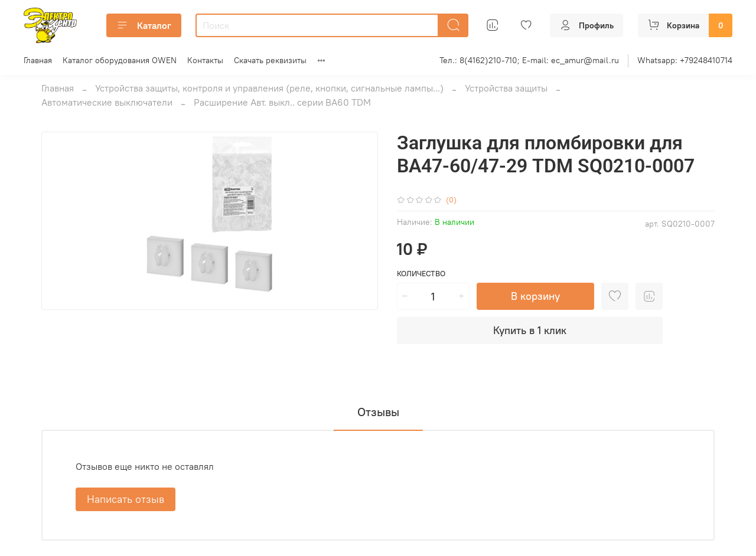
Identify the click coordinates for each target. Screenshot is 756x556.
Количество (421, 274)
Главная (38, 60)
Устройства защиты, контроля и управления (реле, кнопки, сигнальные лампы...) (269, 88)
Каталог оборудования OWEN (120, 60)
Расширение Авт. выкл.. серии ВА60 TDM (282, 102)
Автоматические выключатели (107, 102)
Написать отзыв (126, 499)
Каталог (144, 25)
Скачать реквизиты (270, 60)
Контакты (205, 60)
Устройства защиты (506, 88)
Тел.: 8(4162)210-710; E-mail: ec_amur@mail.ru (529, 60)
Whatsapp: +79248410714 (685, 60)
